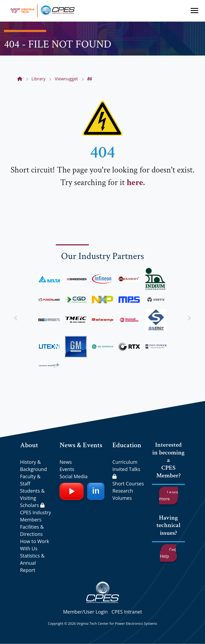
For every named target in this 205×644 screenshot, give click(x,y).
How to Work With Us (35, 545)
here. (136, 182)
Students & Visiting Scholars (32, 498)
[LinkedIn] (96, 491)
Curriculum (125, 462)
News (66, 462)
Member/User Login (85, 612)
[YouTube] (72, 491)
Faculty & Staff (30, 480)
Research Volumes (123, 494)
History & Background (33, 466)
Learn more (169, 496)
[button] (15, 318)
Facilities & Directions (32, 530)
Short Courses (128, 484)
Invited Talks (126, 472)
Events (67, 469)
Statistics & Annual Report (32, 563)
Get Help (168, 553)
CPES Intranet (127, 612)
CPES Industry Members (36, 516)
